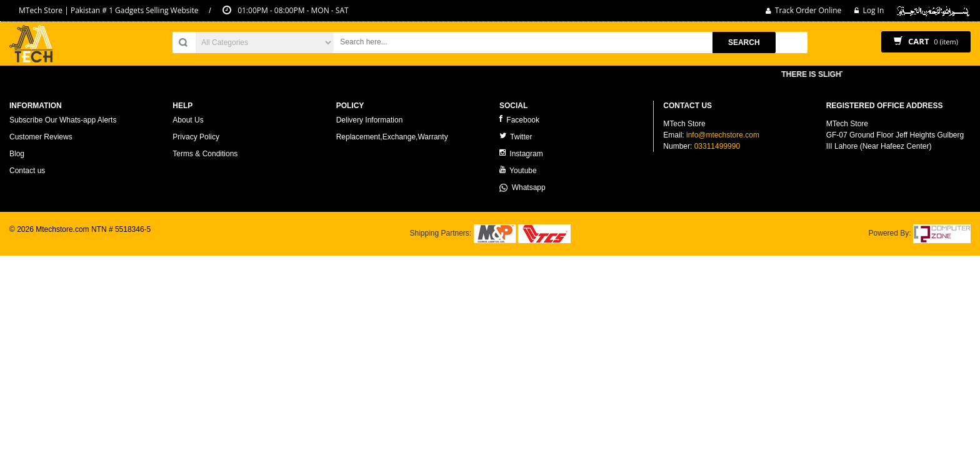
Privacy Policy (196, 137)
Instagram (521, 153)
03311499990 (717, 146)
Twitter (516, 137)
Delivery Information (370, 120)
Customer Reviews (41, 137)
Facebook (519, 120)
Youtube (518, 170)
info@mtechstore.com (723, 135)
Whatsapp (522, 187)
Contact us (27, 171)
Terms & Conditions (205, 154)
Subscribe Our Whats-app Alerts (63, 120)
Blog (17, 154)
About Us (188, 120)
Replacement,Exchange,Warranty (392, 137)
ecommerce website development (65, 240)
